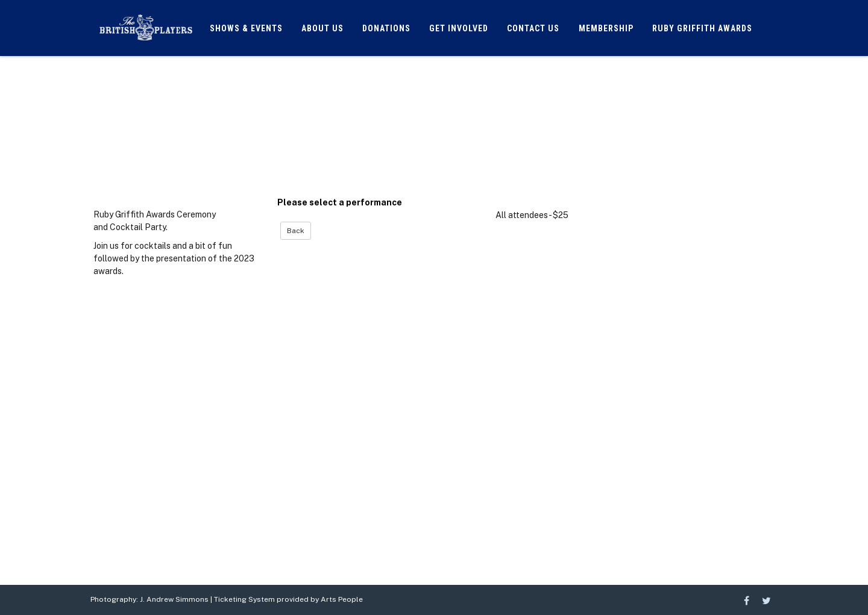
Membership (606, 28)
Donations (386, 28)
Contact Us (533, 28)
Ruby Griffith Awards (702, 28)
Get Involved (459, 28)
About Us (322, 28)
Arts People (342, 599)
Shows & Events (246, 28)
